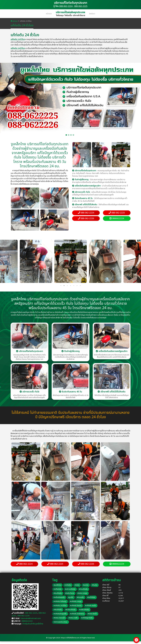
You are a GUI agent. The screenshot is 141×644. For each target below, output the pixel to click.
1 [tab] (61, 286)
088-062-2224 (66, 6)
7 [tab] (80, 286)
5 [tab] (74, 286)
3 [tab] (67, 286)
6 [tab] (77, 286)
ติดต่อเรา (92, 14)
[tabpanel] (71, 261)
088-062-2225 (81, 6)
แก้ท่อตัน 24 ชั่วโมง (18, 39)
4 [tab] (71, 286)
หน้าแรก (49, 14)
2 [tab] (64, 286)
